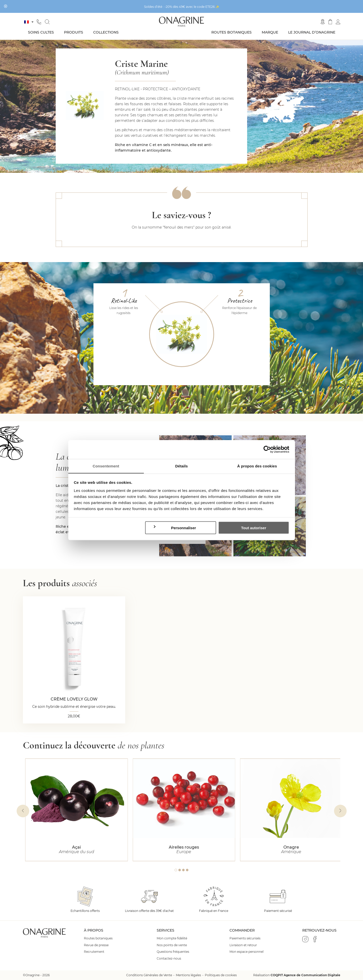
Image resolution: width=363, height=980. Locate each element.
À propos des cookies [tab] (257, 466)
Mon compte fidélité (172, 938)
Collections (106, 32)
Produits (74, 32)
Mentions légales (188, 975)
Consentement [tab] (106, 466)
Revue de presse (96, 945)
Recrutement (94, 952)
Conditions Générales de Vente (149, 975)
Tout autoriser (254, 528)
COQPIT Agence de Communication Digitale (305, 975)
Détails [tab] (182, 466)
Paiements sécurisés (245, 938)
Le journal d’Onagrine (312, 32)
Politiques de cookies (221, 975)
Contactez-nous (169, 959)
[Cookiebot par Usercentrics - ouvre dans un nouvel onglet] (267, 450)
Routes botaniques (232, 32)
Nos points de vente (172, 945)
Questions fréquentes (173, 952)
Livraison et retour (243, 945)
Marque (270, 32)
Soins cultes (41, 32)
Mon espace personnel (246, 952)
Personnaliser (174, 528)
